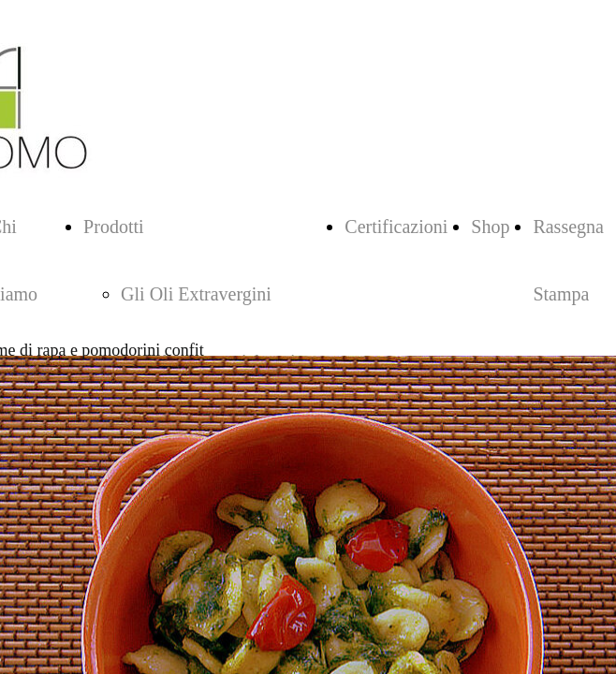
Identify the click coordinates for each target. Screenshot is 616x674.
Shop (490, 227)
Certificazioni (396, 227)
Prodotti (113, 227)
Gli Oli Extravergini (196, 294)
